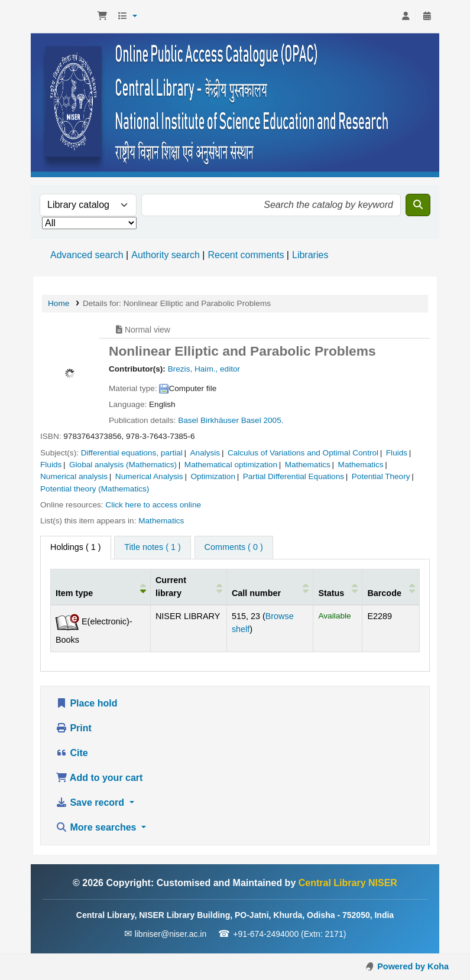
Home (59, 303)
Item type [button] (74, 593)
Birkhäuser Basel (231, 420)
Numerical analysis (74, 476)
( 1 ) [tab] (76, 547)
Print (74, 728)
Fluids (397, 453)
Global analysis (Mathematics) (123, 465)
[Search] (418, 205)
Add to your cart (99, 778)
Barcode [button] (384, 593)
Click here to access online (153, 505)
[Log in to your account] (406, 17)
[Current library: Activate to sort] (188, 587)
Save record (91, 802)
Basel (188, 420)
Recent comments (246, 255)
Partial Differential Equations (294, 476)
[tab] (152, 548)
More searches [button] (97, 827)
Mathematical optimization (231, 465)
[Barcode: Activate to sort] (391, 587)
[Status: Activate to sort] (338, 587)
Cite (72, 753)
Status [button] (331, 593)
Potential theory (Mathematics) (95, 489)
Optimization (213, 476)
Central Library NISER (63, 17)
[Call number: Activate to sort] (270, 587)
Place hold (86, 703)
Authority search (166, 255)
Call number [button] (256, 593)
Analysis (205, 453)
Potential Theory (381, 476)
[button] (102, 17)
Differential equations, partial (132, 453)
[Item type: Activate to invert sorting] (101, 587)
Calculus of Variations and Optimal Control (303, 453)
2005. (273, 420)
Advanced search (87, 255)
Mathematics (308, 465)
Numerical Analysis (149, 476)
